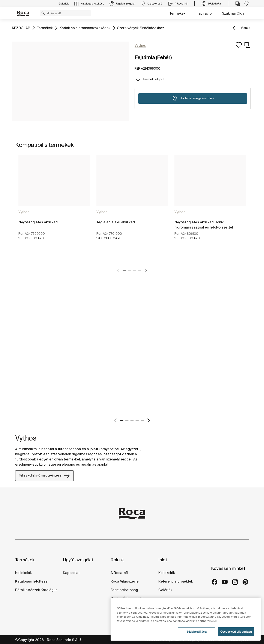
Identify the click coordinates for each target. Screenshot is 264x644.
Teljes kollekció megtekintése (44, 476)
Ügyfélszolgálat (78, 560)
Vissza (246, 28)
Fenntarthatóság (124, 590)
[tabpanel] (54, 208)
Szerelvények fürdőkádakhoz (141, 28)
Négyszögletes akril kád (38, 222)
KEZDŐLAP (21, 28)
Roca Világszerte (125, 581)
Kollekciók (23, 573)
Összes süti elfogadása (236, 632)
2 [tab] (129, 271)
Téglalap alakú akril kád (116, 222)
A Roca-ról (119, 573)
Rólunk (117, 560)
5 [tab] (142, 421)
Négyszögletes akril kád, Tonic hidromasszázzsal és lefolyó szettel (204, 225)
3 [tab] (135, 271)
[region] (186, 619)
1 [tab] (124, 271)
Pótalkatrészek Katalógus (36, 590)
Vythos (24, 212)
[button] (43, 13)
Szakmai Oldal (234, 13)
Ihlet (163, 560)
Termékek (177, 13)
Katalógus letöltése (31, 581)
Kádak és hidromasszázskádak (85, 28)
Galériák (165, 590)
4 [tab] (140, 271)
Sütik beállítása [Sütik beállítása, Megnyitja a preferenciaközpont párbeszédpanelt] (196, 632)
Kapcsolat (71, 573)
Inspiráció (204, 13)
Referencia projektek (176, 581)
